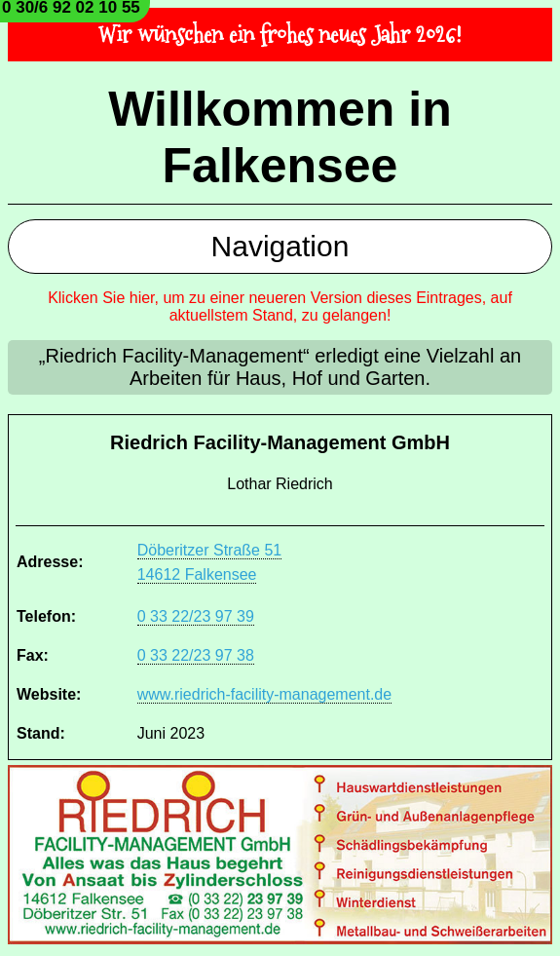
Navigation (280, 246)
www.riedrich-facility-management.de (264, 694)
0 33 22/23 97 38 (196, 655)
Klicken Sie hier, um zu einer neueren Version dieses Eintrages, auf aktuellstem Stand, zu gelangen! (280, 306)
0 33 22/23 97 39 (196, 616)
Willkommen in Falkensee (280, 137)
